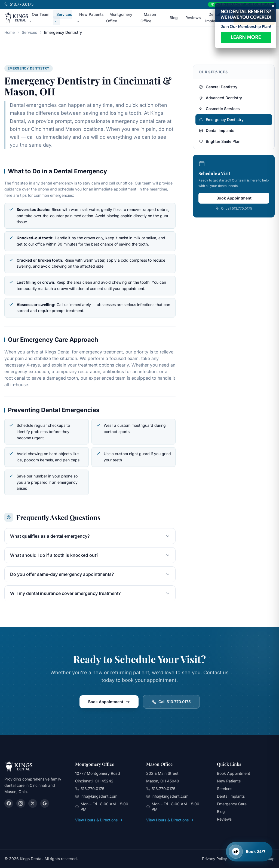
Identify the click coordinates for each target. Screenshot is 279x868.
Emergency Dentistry (221, 120)
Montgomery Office (119, 18)
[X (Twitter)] (33, 803)
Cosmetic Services (219, 109)
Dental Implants (213, 18)
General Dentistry (218, 87)
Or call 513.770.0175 (234, 208)
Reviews (193, 18)
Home (10, 32)
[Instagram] (21, 803)
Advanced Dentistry (220, 98)
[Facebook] (9, 803)
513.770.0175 (19, 4)
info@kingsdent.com (99, 796)
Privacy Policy (214, 859)
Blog (174, 18)
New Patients (90, 17)
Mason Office (148, 18)
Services (63, 17)
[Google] (45, 803)
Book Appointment (234, 198)
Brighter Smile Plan (220, 141)
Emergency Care (232, 804)
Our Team (39, 17)
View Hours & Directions (99, 820)
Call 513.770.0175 (171, 702)
